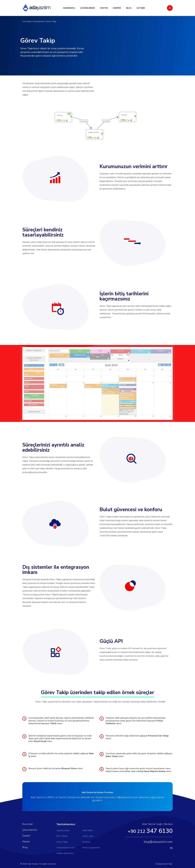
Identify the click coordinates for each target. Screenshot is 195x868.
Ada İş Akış (88, 836)
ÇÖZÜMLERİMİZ (88, 8)
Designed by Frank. (164, 864)
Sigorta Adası (63, 830)
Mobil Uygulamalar (91, 848)
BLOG (129, 8)
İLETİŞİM (141, 8)
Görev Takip (51, 21)
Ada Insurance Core (66, 848)
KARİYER (117, 8)
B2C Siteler (62, 836)
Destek (26, 836)
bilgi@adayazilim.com (158, 842)
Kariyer (26, 841)
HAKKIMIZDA (69, 8)
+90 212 (150, 831)
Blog (25, 847)
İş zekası (86, 842)
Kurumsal (28, 824)
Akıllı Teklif (87, 830)
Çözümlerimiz (39, 21)
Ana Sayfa (27, 21)
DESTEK (104, 8)
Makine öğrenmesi (65, 853)
